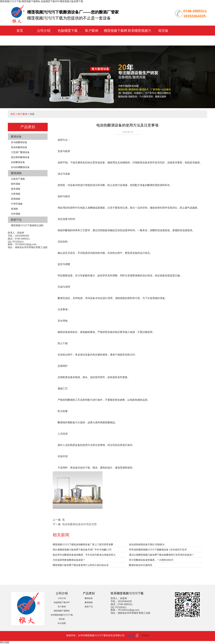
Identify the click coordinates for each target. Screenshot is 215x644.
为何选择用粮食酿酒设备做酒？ (69, 560)
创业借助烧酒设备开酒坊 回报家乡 (147, 544)
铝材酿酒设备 (18, 162)
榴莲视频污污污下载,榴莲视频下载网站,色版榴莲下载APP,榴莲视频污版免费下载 (42, 1)
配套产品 (16, 220)
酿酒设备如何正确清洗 (141, 565)
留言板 (163, 31)
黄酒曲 (14, 209)
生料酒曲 (16, 214)
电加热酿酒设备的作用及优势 (79, 524)
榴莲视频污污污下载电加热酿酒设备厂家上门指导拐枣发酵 (83, 544)
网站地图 (5, 642)
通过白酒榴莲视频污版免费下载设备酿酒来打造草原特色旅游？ (161, 555)
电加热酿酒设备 (19, 147)
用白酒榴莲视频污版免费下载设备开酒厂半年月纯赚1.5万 (82, 550)
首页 (20, 31)
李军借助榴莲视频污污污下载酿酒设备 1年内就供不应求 (158, 550)
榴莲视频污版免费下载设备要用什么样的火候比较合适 (81, 565)
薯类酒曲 (16, 189)
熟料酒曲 (16, 184)
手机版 (145, 635)
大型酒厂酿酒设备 (20, 152)
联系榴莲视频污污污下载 (62, 615)
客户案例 (92, 31)
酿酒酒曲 (16, 173)
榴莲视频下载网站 (62, 611)
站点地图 (62, 623)
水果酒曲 (16, 194)
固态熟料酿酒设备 (20, 157)
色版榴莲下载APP (62, 602)
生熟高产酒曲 (18, 179)
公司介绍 (44, 31)
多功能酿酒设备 (19, 142)
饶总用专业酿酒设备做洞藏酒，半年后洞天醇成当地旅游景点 (84, 555)
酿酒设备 (16, 137)
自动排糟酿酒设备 (20, 167)
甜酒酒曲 (16, 199)
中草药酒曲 (17, 204)
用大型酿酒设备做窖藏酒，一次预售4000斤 (151, 560)
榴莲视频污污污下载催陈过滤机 (27, 225)
